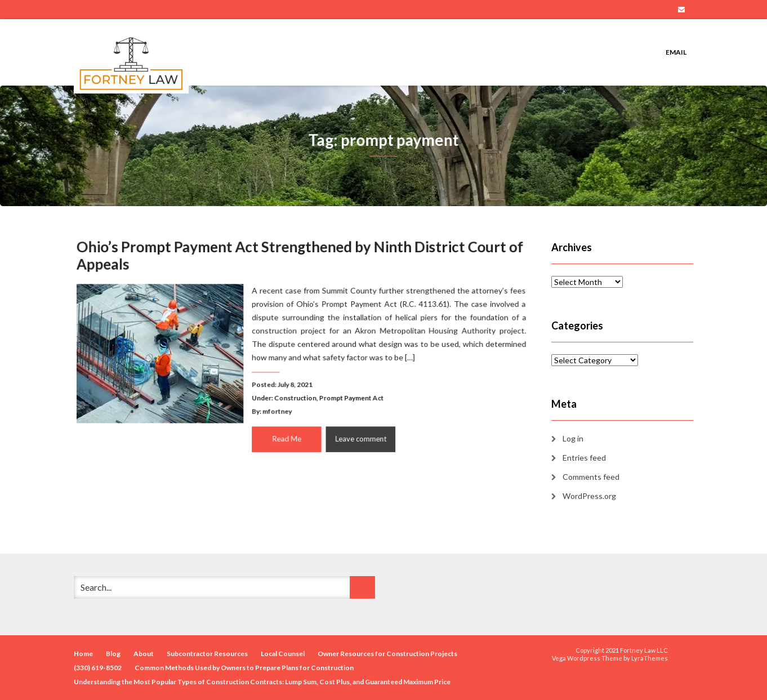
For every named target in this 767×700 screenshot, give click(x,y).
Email (681, 10)
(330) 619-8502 (98, 668)
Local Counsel (283, 654)
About (144, 654)
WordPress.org (589, 496)
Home (83, 654)
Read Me (287, 436)
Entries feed (584, 458)
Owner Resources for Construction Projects (387, 654)
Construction (295, 396)
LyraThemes (650, 658)
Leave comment (359, 436)
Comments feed (591, 477)
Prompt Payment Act (350, 396)
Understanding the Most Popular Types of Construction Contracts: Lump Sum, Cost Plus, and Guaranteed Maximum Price (262, 682)
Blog (113, 654)
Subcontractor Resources (207, 654)
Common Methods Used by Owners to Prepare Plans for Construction (244, 668)
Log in (573, 438)
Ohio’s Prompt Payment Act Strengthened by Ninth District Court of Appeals (300, 258)
